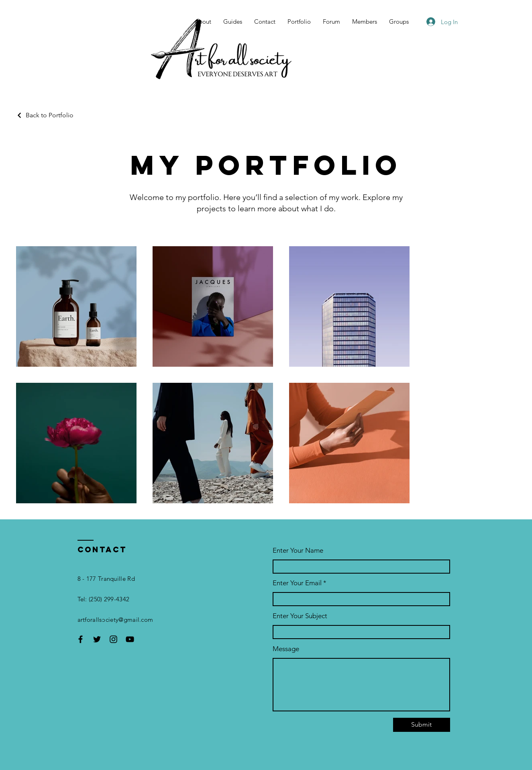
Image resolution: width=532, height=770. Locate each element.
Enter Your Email (297, 583)
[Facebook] (81, 639)
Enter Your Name (298, 550)
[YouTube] (130, 639)
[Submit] (422, 725)
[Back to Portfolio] (45, 115)
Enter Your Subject (300, 616)
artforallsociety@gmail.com (115, 620)
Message (286, 649)
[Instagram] (113, 639)
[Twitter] (97, 639)
